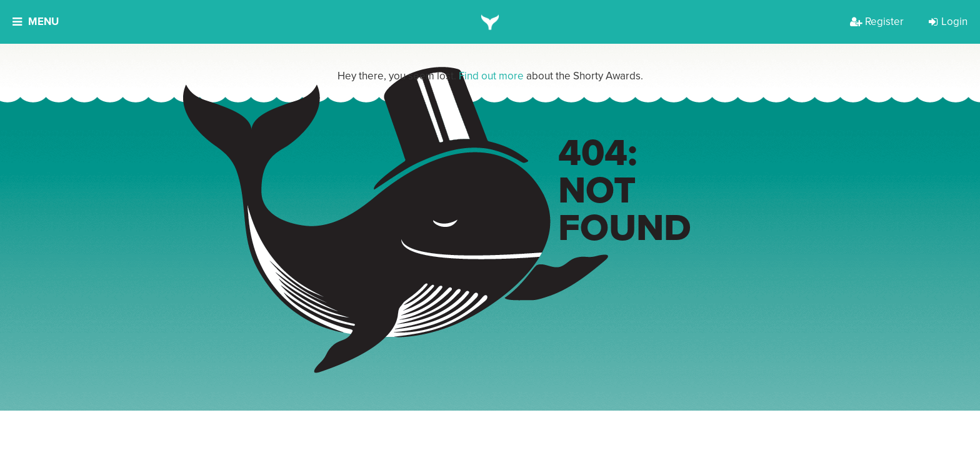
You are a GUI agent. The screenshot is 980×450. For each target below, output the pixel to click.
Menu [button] (36, 22)
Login (948, 22)
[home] (490, 22)
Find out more (491, 76)
